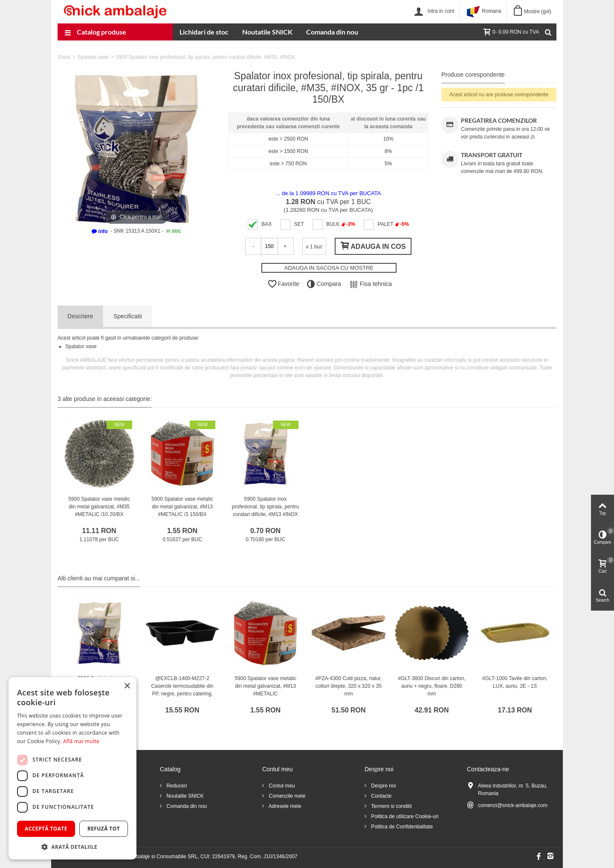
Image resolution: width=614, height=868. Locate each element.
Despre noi (383, 786)
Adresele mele (284, 806)
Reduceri (176, 786)
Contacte (381, 796)
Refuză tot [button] (104, 829)
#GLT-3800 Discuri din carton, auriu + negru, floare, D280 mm (432, 686)
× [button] (127, 686)
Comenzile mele (286, 796)
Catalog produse (95, 33)
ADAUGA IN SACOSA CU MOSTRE (329, 268)
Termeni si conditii (391, 806)
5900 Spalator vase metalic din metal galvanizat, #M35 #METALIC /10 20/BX (99, 507)
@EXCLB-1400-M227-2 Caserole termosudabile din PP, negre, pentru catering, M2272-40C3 (182, 690)
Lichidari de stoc (204, 32)
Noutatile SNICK (267, 32)
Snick (64, 57)
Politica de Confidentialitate (401, 827)
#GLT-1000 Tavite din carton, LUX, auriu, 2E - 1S (515, 682)
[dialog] (72, 768)
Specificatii (128, 316)
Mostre (538, 12)
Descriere (80, 316)
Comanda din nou (332, 32)
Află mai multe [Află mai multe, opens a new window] (81, 741)
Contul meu (281, 786)
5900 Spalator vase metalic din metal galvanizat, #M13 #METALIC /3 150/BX (182, 507)
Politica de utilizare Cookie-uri (404, 816)
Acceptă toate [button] (46, 829)
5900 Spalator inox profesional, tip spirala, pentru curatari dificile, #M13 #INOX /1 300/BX (265, 510)
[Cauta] (548, 32)
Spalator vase (93, 57)
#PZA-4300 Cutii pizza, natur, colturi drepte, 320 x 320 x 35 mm (348, 686)
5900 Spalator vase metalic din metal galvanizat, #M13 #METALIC (265, 686)
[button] (72, 847)
